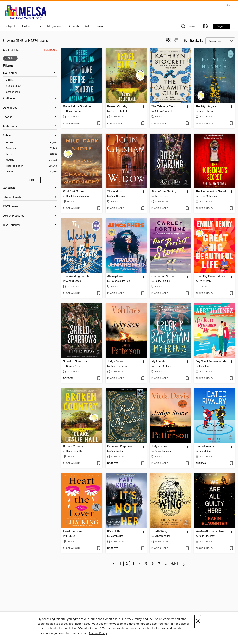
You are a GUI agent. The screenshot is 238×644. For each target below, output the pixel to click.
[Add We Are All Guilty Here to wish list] (231, 548)
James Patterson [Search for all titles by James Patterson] (119, 366)
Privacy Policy (133, 619)
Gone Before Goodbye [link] (77, 107)
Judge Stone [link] (115, 361)
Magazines (55, 26)
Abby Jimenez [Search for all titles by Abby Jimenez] (206, 366)
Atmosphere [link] (115, 276)
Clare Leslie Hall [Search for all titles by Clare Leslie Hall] (119, 111)
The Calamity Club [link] (163, 107)
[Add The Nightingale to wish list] (231, 124)
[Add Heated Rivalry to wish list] (231, 464)
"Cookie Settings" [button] (89, 629)
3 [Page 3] (134, 564)
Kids (87, 26)
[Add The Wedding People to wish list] (99, 294)
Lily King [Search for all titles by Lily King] (71, 536)
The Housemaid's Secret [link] (211, 191)
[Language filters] (30, 188)
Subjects (11, 26)
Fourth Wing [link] (159, 531)
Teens (100, 26)
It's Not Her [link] (114, 531)
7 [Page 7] (159, 564)
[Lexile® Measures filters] (30, 216)
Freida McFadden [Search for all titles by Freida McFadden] (208, 196)
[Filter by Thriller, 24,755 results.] (31, 172)
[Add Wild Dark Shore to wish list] (99, 209)
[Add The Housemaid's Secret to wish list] (231, 209)
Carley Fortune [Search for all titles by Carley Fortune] (162, 281)
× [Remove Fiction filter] (5, 58)
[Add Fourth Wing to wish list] (187, 548)
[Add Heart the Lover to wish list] (99, 548)
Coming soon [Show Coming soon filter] (13, 92)
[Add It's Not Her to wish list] (143, 548)
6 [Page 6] (153, 564)
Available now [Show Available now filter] (13, 86)
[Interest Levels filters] (30, 198)
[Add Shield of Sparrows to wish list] (99, 379)
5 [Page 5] (146, 564)
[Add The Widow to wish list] (143, 209)
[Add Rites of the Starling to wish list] (187, 209)
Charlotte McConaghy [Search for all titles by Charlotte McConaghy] (78, 196)
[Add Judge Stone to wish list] (143, 379)
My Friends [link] (158, 361)
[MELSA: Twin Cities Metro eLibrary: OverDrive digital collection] (25, 12)
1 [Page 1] (120, 564)
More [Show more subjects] (31, 180)
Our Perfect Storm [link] (163, 276)
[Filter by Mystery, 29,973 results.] (31, 160)
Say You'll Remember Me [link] (211, 361)
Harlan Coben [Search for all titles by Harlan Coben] (73, 111)
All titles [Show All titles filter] (10, 80)
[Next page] (184, 564)
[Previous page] (114, 564)
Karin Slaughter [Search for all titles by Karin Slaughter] (207, 536)
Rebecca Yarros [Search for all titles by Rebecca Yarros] (162, 536)
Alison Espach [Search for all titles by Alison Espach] (73, 281)
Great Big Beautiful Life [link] (210, 276)
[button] (189, 27)
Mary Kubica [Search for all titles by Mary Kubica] (117, 536)
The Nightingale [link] (206, 107)
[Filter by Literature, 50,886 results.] (31, 154)
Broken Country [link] (117, 107)
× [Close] (198, 622)
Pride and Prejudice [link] (120, 446)
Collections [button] (32, 26)
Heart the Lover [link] (73, 531)
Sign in (222, 26)
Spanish (73, 26)
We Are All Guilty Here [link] (210, 531)
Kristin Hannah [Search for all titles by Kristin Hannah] (206, 111)
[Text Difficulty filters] (30, 225)
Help (227, 5)
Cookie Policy (98, 633)
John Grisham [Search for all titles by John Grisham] (118, 196)
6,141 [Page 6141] (174, 564)
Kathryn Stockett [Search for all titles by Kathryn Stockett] (163, 111)
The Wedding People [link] (76, 276)
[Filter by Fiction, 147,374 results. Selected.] (31, 143)
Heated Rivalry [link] (205, 446)
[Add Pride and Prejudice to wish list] (143, 464)
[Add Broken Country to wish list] (143, 124)
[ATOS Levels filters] (30, 207)
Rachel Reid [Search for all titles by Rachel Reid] (205, 451)
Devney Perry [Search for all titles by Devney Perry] (161, 196)
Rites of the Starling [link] (164, 191)
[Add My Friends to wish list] (187, 379)
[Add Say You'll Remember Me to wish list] (231, 379)
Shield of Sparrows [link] (75, 361)
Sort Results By (194, 41)
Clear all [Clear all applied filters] (50, 50)
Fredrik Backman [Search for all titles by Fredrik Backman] (163, 366)
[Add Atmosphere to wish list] (143, 294)
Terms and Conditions (103, 619)
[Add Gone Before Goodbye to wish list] (99, 124)
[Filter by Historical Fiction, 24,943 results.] (31, 166)
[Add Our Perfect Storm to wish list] (187, 294)
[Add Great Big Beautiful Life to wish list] (231, 294)
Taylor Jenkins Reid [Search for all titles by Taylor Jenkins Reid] (120, 281)
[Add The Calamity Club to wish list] (187, 124)
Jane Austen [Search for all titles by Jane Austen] (117, 451)
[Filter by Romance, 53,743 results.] (31, 149)
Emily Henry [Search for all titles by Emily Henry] (205, 281)
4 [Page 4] (140, 564)
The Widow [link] (114, 191)
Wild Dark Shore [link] (73, 191)
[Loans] (206, 27)
